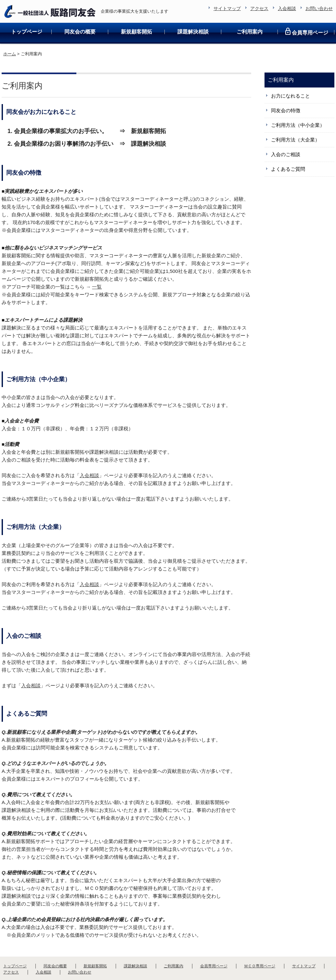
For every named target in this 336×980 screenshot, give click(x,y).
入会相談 (89, 455)
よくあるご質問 (288, 148)
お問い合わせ (80, 951)
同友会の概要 (80, 11)
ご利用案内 (250, 11)
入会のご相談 (286, 134)
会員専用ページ (306, 11)
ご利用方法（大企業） (295, 119)
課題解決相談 (193, 11)
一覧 (97, 266)
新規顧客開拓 (136, 11)
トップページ (27, 11)
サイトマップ (304, 945)
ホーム (10, 33)
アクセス (11, 951)
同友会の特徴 (286, 90)
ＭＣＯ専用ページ (260, 945)
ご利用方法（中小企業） (298, 104)
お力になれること (291, 75)
